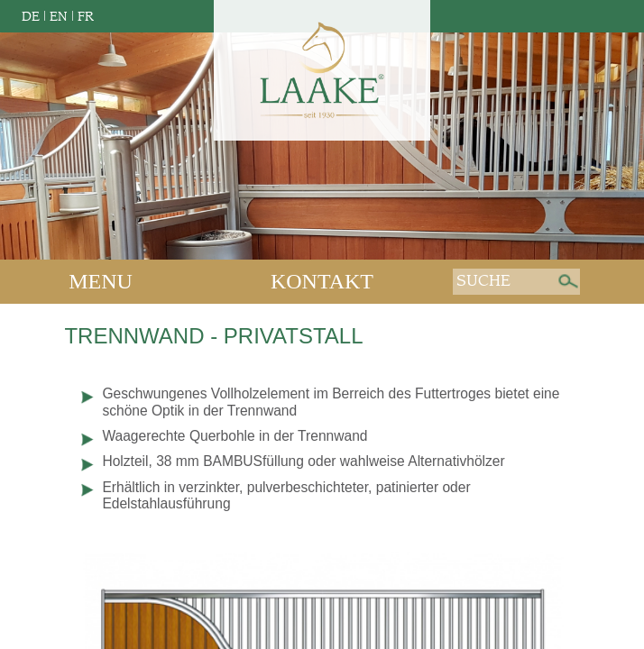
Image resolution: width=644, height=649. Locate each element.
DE (31, 17)
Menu (101, 281)
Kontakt (322, 281)
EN (59, 17)
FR (86, 17)
